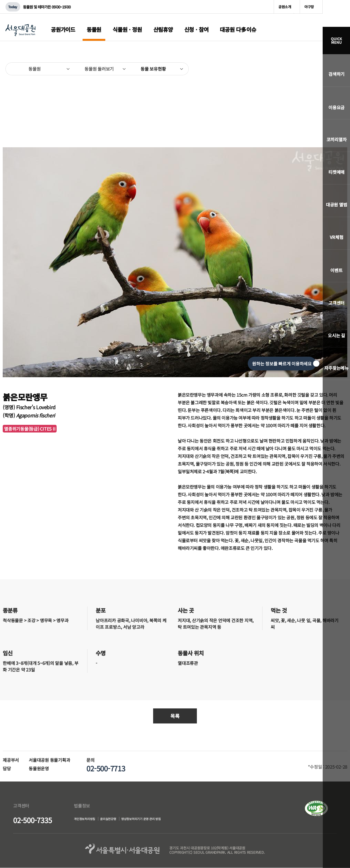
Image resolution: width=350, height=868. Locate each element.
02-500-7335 (32, 820)
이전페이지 (12, 96)
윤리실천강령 (122, 820)
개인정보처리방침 (89, 820)
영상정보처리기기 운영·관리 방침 (167, 820)
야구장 (309, 7)
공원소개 (285, 7)
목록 (175, 716)
